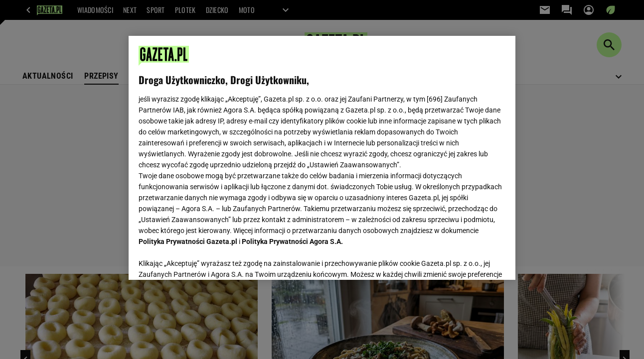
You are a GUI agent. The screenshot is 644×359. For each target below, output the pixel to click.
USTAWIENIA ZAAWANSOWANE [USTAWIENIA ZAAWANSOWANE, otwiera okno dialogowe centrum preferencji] (204, 260)
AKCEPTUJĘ (471, 260)
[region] (322, 158)
